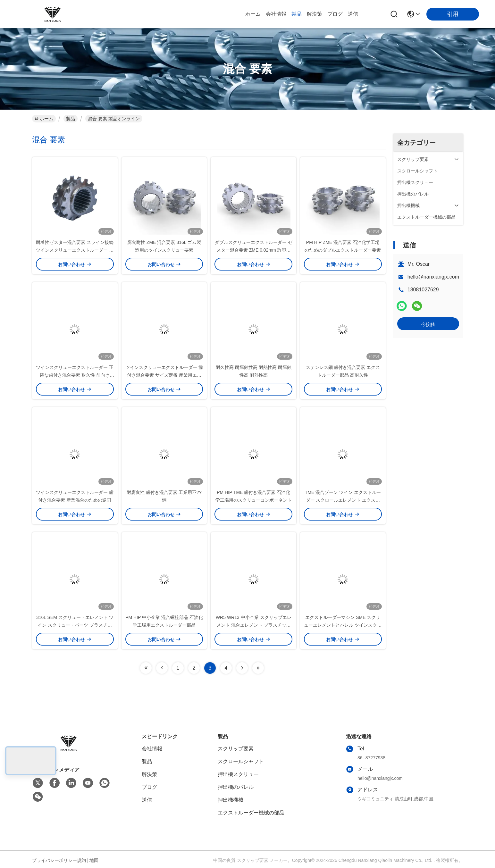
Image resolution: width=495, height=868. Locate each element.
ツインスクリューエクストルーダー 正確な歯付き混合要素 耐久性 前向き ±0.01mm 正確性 (75, 375)
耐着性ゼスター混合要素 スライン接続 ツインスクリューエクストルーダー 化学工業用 (75, 250)
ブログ (335, 14)
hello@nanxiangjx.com (433, 277)
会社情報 (276, 14)
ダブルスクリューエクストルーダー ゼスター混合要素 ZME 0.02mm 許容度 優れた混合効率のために (254, 250)
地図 (94, 860)
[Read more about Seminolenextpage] (146, 668)
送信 (353, 14)
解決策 (315, 14)
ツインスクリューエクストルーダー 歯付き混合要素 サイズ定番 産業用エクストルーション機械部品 (164, 375)
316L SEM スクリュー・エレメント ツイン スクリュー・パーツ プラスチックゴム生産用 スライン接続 (75, 625)
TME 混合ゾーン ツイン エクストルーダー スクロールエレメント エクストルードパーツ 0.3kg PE (343, 500)
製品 (297, 14)
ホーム (253, 14)
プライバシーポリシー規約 (59, 860)
